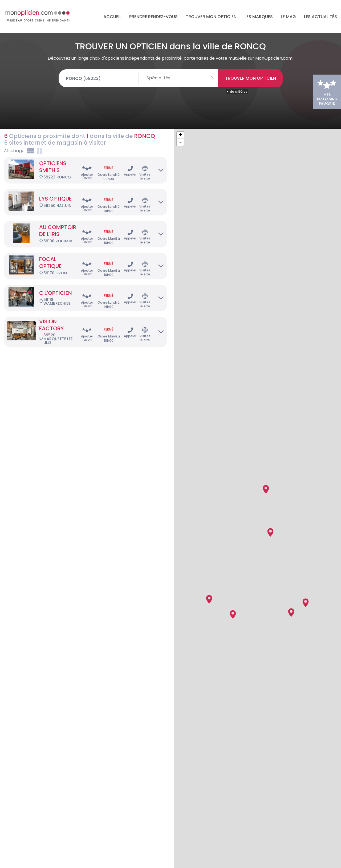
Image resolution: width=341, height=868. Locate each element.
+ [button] (180, 109)
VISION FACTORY (51, 299)
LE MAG (288, 17)
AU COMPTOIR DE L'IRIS (58, 205)
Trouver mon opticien (211, 17)
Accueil (112, 17)
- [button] (180, 116)
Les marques (259, 17)
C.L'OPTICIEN (56, 267)
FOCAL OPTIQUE (50, 237)
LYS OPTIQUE (55, 173)
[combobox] (182, 78)
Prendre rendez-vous (153, 17)
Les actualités (320, 17)
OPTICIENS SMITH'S (53, 141)
